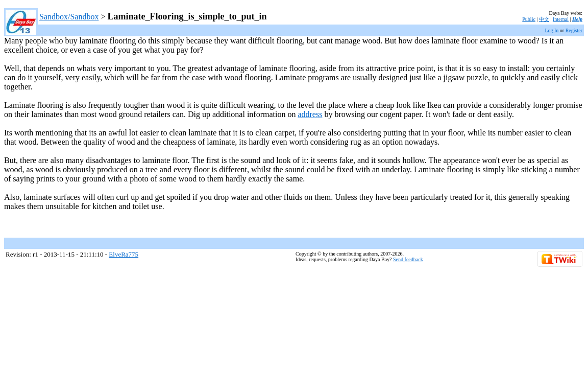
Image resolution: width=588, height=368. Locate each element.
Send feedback (408, 259)
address (310, 114)
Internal (561, 19)
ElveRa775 (124, 254)
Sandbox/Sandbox (69, 17)
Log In (552, 30)
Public (529, 19)
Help (577, 19)
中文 (544, 19)
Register (574, 30)
